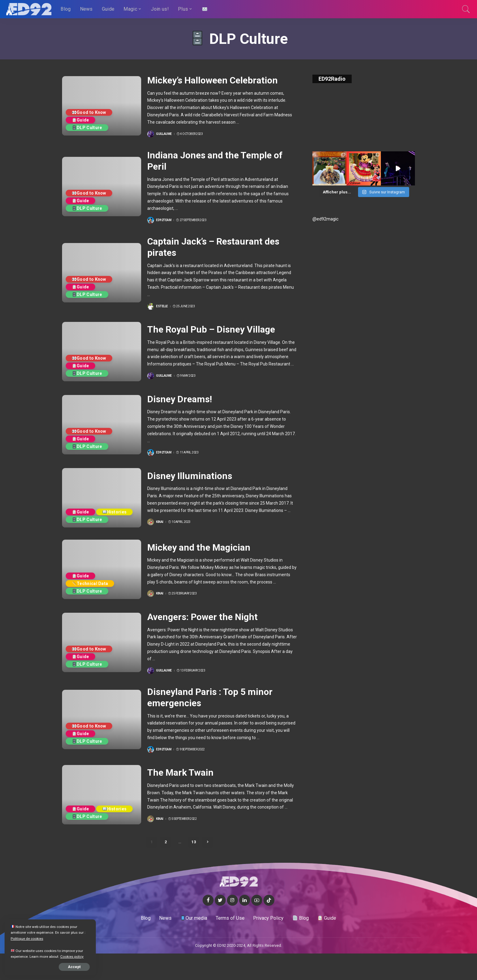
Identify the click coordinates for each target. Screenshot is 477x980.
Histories (115, 512)
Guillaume (164, 134)
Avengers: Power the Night (202, 617)
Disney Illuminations (190, 476)
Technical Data (90, 583)
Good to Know (89, 112)
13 (194, 842)
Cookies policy (72, 957)
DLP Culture (87, 128)
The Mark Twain (180, 772)
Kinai (160, 522)
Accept (74, 967)
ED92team (164, 220)
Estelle (162, 306)
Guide (81, 120)
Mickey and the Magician (199, 547)
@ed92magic (326, 219)
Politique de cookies (27, 939)
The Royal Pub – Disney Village (211, 329)
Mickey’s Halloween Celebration (212, 80)
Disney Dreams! (180, 399)
